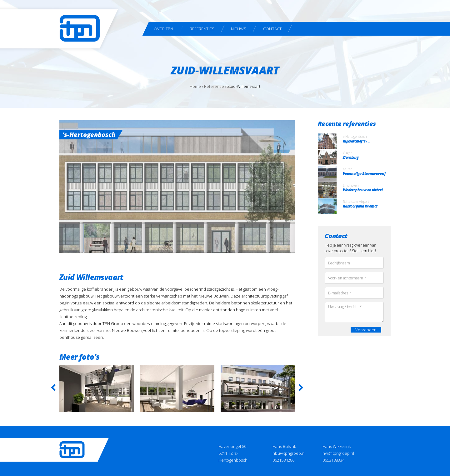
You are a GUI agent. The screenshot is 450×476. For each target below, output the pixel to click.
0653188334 (333, 460)
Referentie (214, 86)
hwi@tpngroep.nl (338, 453)
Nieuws (239, 29)
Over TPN (164, 29)
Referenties (202, 29)
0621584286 (283, 460)
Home (195, 86)
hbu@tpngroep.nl (289, 453)
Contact (272, 29)
